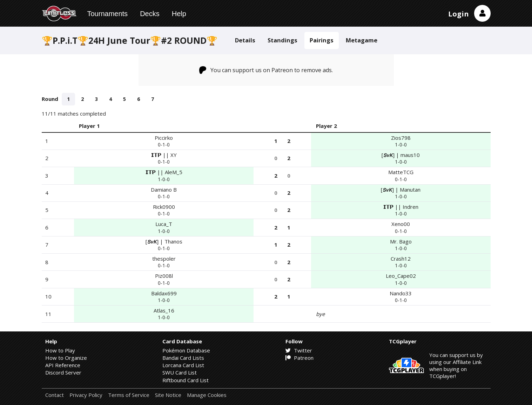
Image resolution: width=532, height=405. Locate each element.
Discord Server (63, 372)
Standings (282, 40)
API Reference (63, 365)
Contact (55, 395)
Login (459, 14)
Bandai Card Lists (183, 358)
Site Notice (168, 395)
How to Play (60, 350)
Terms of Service (129, 395)
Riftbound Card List (186, 380)
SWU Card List (180, 372)
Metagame (362, 40)
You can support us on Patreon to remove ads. (266, 70)
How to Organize (66, 358)
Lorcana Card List (183, 365)
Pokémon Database (186, 350)
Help (179, 14)
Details (245, 40)
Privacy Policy (86, 395)
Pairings (322, 40)
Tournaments (108, 14)
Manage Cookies (207, 395)
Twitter (299, 350)
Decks (150, 14)
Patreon (299, 358)
